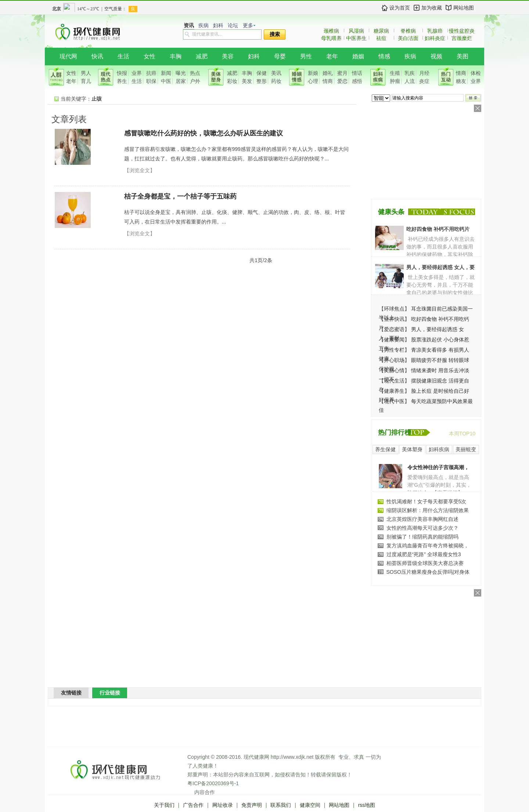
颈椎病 (331, 31)
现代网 (68, 56)
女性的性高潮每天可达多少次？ (422, 528)
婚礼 (328, 73)
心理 (313, 81)
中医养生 (356, 38)
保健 (262, 73)
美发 (247, 81)
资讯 (189, 26)
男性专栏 (394, 350)
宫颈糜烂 (462, 38)
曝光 (181, 73)
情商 (328, 81)
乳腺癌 (435, 31)
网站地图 (464, 8)
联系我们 (281, 805)
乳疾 (410, 73)
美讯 (276, 73)
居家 (181, 81)
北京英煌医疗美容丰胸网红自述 (422, 519)
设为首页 (400, 8)
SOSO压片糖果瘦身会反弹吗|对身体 (428, 572)
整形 (262, 81)
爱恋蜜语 (394, 329)
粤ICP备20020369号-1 (213, 783)
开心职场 (394, 360)
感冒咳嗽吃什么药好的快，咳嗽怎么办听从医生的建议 (204, 133)
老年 (332, 56)
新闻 (166, 73)
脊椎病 (408, 31)
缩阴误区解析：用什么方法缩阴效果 (428, 510)
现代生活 (394, 381)
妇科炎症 (435, 38)
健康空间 (310, 805)
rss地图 (367, 805)
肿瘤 (395, 81)
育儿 (86, 81)
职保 (151, 81)
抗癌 (151, 73)
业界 (137, 73)
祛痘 (381, 38)
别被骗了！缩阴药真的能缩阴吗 (422, 537)
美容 (228, 56)
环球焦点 (394, 309)
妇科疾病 (439, 449)
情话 (357, 73)
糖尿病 (381, 31)
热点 (195, 73)
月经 (424, 73)
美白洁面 (408, 38)
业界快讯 (394, 319)
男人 (86, 73)
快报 (122, 73)
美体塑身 (412, 449)
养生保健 (385, 449)
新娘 (313, 73)
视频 (436, 56)
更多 (248, 26)
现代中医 (394, 401)
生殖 (395, 73)
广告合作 (193, 805)
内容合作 (205, 792)
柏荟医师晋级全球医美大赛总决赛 (425, 563)
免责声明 (252, 805)
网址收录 (223, 805)
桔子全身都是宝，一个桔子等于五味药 (180, 196)
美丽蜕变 (466, 449)
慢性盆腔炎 (462, 31)
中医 (166, 81)
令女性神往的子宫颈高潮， (438, 467)
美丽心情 (394, 370)
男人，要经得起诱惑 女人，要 (440, 267)
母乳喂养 (331, 38)
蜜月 (342, 73)
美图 (463, 56)
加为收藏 (432, 8)
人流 (410, 81)
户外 (195, 81)
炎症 (424, 81)
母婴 (280, 56)
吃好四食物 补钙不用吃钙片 (438, 229)
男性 (306, 56)
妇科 (218, 26)
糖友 (461, 81)
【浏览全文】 (140, 170)
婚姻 (358, 56)
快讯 (97, 56)
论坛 (233, 26)
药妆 (276, 81)
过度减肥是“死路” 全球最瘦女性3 (424, 554)
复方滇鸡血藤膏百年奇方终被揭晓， (428, 545)
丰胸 (176, 56)
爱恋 (342, 81)
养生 (122, 81)
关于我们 (164, 805)
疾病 (204, 26)
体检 (476, 73)
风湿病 (356, 31)
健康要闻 (394, 340)
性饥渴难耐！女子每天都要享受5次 (427, 501)
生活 (123, 56)
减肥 (202, 56)
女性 (150, 56)
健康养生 (394, 391)
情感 (384, 56)
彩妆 (232, 81)
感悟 (357, 81)
